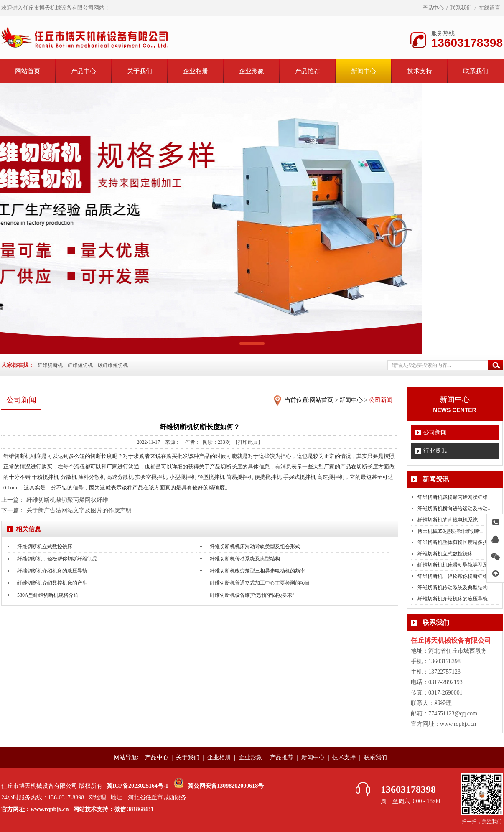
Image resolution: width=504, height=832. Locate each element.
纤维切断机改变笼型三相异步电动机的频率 (257, 571)
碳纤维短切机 (113, 365)
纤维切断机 (50, 365)
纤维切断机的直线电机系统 (448, 520)
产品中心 (433, 8)
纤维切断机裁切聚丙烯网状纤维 (453, 497)
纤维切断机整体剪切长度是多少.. (454, 542)
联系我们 (461, 8)
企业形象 (252, 71)
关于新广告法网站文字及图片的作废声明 (79, 510)
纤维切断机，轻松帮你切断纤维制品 (57, 559)
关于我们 (140, 71)
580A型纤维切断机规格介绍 (48, 595)
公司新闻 (435, 432)
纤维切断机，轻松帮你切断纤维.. (454, 576)
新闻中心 (364, 71)
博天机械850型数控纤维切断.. (450, 531)
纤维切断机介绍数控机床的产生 (52, 583)
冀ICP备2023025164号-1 (137, 786)
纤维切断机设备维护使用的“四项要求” (252, 595)
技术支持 (420, 71)
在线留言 (489, 8)
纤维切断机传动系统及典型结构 (453, 588)
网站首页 (28, 71)
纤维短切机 (80, 365)
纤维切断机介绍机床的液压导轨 (453, 599)
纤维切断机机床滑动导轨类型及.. (454, 565)
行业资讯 (435, 451)
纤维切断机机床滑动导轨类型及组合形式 (255, 547)
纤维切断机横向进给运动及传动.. (454, 509)
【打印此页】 (248, 442)
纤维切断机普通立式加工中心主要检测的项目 (260, 583)
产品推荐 (308, 71)
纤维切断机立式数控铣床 (445, 554)
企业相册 (196, 71)
